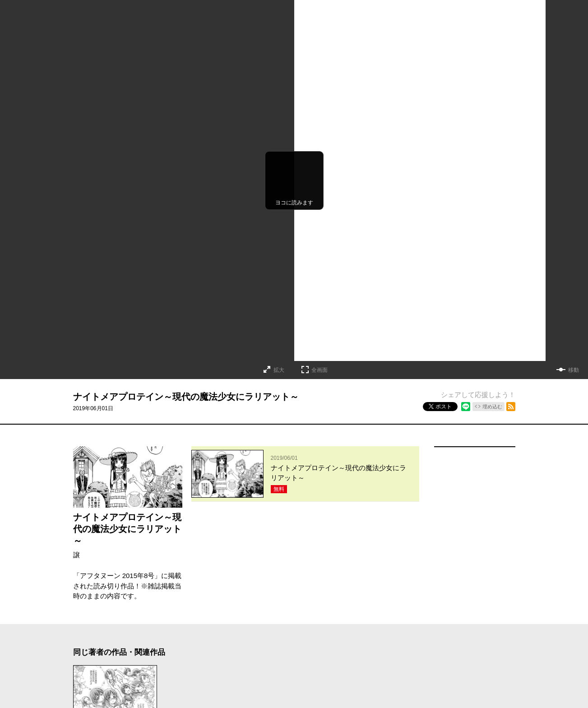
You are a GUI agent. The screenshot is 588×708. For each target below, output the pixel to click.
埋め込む (492, 407)
